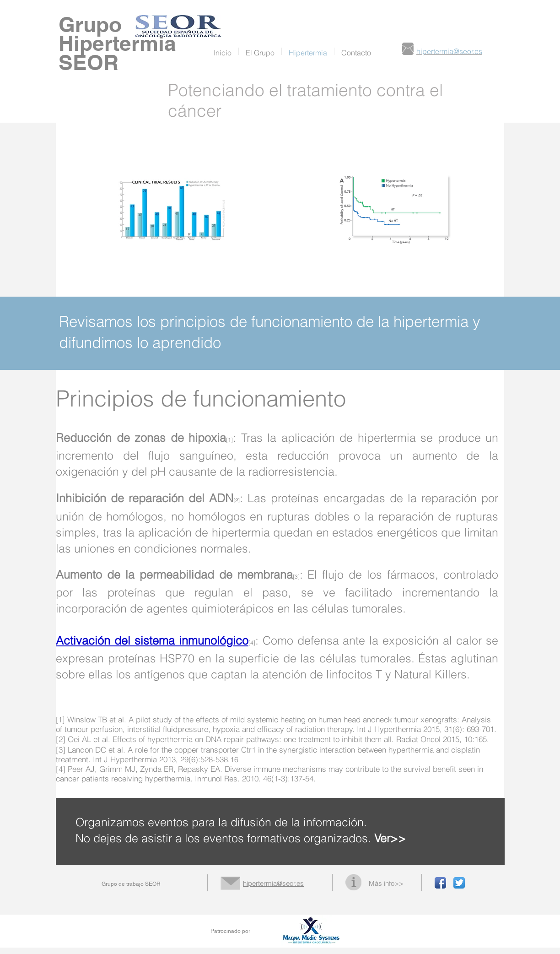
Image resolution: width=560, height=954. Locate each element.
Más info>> (386, 883)
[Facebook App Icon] (440, 883)
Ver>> (390, 838)
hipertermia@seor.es (273, 883)
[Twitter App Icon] (459, 883)
